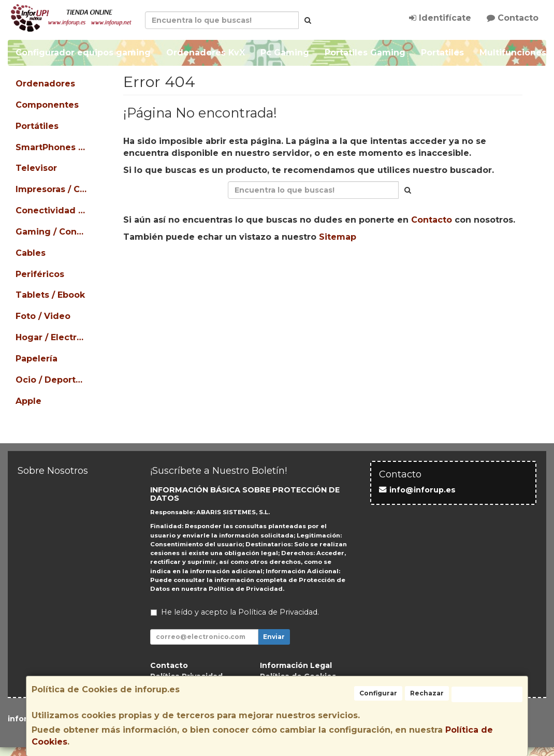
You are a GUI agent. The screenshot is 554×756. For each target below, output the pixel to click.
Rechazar (427, 693)
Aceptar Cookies (487, 694)
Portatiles (442, 53)
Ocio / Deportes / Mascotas (52, 380)
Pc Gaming (285, 53)
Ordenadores (45, 84)
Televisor (36, 168)
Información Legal (296, 665)
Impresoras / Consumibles (52, 189)
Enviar (274, 637)
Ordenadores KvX (206, 53)
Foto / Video (43, 316)
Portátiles (37, 126)
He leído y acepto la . (240, 612)
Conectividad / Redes (52, 210)
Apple (28, 401)
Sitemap (338, 237)
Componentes (47, 105)
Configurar (378, 693)
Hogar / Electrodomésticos (52, 337)
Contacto (513, 18)
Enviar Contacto (324, 270)
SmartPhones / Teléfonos (52, 147)
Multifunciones (513, 53)
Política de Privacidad (246, 589)
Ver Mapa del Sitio (415, 270)
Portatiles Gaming (365, 53)
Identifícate (440, 18)
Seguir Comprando (231, 270)
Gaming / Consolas (52, 232)
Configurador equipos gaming (83, 53)
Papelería (37, 359)
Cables (31, 253)
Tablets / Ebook (50, 295)
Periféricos (40, 274)
